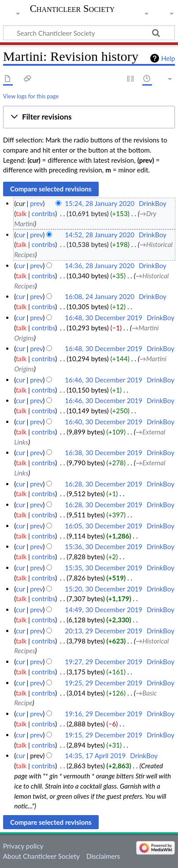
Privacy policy (23, 846)
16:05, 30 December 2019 (104, 526)
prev (36, 203)
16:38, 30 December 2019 (104, 453)
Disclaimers (103, 856)
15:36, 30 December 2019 (104, 546)
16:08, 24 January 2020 (100, 296)
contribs (43, 213)
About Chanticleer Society (41, 856)
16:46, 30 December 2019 (104, 380)
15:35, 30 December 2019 (104, 568)
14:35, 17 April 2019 (95, 756)
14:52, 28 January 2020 (100, 235)
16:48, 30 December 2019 (104, 318)
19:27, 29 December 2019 (104, 662)
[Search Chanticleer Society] (89, 33)
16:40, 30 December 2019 (104, 422)
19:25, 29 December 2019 (104, 683)
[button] (89, 117)
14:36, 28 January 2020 (100, 266)
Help (168, 58)
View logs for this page (31, 96)
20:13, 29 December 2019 (104, 631)
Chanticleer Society (72, 9)
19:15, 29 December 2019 (104, 735)
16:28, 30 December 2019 (104, 484)
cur (20, 235)
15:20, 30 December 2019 (104, 589)
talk (21, 213)
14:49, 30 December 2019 (104, 610)
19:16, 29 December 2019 (104, 714)
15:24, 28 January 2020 (100, 203)
